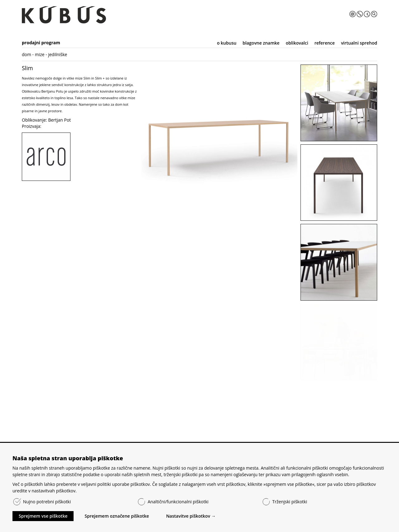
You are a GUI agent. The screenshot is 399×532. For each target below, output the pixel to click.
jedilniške (58, 54)
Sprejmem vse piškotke (43, 516)
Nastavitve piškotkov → (191, 516)
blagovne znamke (261, 43)
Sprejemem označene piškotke (117, 516)
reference (325, 43)
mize (40, 54)
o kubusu (227, 43)
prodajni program (41, 43)
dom (26, 54)
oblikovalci (297, 43)
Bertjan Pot (59, 120)
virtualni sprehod (359, 43)
